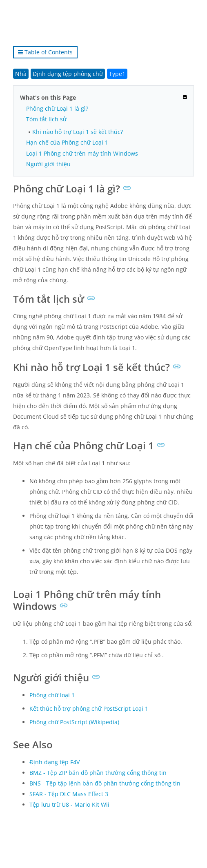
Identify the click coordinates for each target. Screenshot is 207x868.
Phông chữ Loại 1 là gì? (57, 108)
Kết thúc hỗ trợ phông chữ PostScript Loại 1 (89, 708)
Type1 (117, 74)
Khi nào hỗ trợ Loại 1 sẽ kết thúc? (78, 132)
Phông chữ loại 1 (52, 695)
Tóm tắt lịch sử (46, 119)
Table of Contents (45, 52)
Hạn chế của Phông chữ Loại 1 (67, 142)
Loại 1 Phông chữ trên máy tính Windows (82, 153)
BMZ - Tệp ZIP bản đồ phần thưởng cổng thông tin (98, 773)
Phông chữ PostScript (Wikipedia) (74, 722)
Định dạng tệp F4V (55, 762)
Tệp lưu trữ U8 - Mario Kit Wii (69, 804)
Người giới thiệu (48, 164)
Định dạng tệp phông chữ (68, 74)
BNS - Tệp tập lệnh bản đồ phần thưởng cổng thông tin (105, 783)
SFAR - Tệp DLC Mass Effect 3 (69, 794)
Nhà (21, 74)
